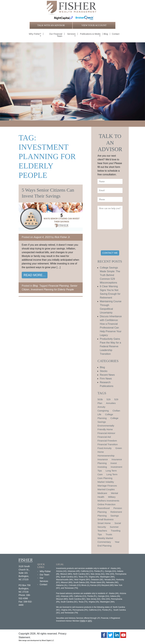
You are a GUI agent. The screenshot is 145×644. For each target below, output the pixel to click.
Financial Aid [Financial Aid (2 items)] (104, 437)
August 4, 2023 (42, 237)
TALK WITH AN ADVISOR (51, 25)
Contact (116, 34)
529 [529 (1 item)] (109, 399)
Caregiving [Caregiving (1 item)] (103, 411)
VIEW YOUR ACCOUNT (94, 25)
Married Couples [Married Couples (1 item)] (106, 489)
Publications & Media (90, 34)
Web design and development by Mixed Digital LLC (36, 640)
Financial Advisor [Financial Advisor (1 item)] (106, 433)
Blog (106, 34)
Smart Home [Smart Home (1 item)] (104, 523)
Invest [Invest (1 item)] (114, 463)
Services (71, 34)
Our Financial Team (56, 35)
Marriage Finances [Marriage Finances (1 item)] (107, 486)
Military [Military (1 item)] (112, 497)
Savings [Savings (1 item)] (115, 516)
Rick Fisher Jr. (62, 237)
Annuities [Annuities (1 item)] (111, 403)
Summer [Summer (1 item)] (114, 527)
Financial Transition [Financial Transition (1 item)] (108, 444)
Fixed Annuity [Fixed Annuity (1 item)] (105, 448)
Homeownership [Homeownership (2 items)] (106, 456)
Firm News (106, 379)
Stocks (104, 371)
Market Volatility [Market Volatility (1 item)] (106, 482)
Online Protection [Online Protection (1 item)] (106, 504)
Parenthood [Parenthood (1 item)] (104, 508)
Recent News (107, 375)
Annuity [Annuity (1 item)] (101, 407)
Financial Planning (59, 286)
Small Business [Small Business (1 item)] (106, 519)
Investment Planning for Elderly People (52, 289)
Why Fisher (45, 571)
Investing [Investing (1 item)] (102, 467)
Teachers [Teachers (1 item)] (102, 531)
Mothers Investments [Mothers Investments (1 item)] (108, 501)
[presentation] (121, 240)
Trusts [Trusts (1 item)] (109, 534)
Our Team (44, 575)
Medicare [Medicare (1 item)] (102, 493)
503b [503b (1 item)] (100, 399)
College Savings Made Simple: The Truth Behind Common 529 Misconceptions (110, 275)
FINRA (83, 621)
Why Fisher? (35, 34)
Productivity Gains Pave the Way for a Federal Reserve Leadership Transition (110, 346)
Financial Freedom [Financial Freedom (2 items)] (107, 441)
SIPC (90, 621)
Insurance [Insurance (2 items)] (103, 459)
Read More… (35, 275)
